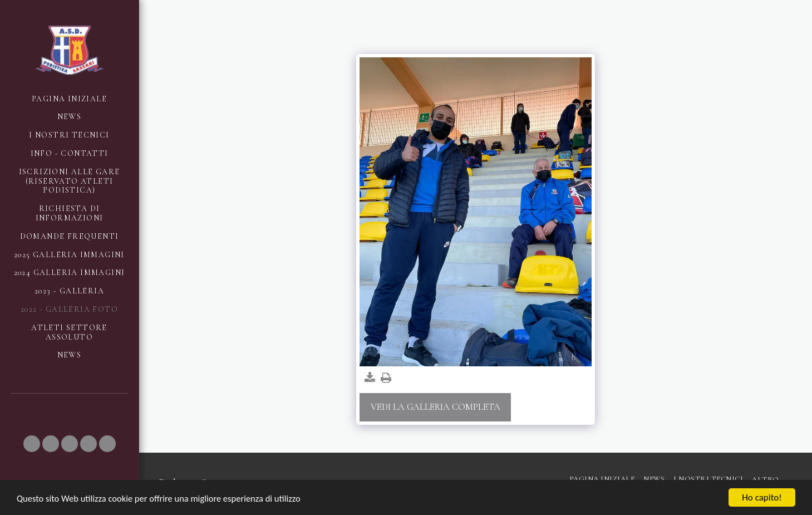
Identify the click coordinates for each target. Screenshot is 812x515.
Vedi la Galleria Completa (435, 407)
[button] (32, 444)
